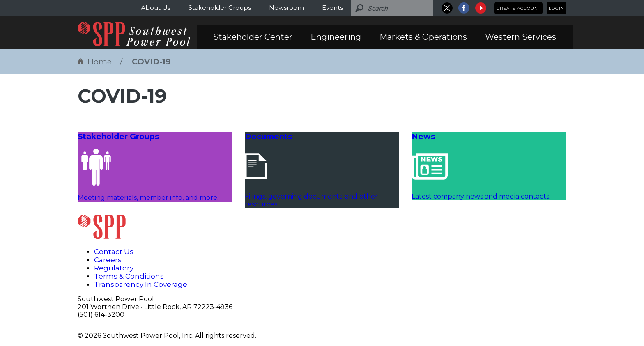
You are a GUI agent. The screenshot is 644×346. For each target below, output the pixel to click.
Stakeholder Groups (220, 8)
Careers (108, 260)
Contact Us (114, 252)
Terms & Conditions (129, 276)
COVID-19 (151, 62)
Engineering (336, 37)
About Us (156, 8)
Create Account (519, 8)
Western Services (521, 37)
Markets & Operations (423, 37)
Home (95, 62)
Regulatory (114, 268)
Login (557, 8)
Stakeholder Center (253, 37)
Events (332, 8)
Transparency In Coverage (141, 284)
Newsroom (286, 8)
